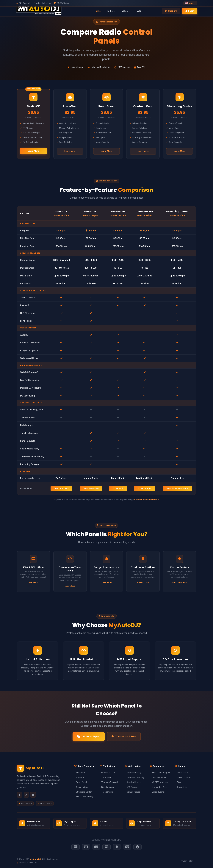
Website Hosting (133, 773)
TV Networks (106, 792)
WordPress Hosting (134, 777)
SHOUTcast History (84, 797)
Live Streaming (107, 787)
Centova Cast (81, 787)
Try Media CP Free (124, 736)
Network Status (183, 777)
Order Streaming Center (177, 488)
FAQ (178, 782)
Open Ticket (182, 773)
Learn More (33, 151)
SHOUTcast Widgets (160, 773)
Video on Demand (109, 782)
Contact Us (181, 787)
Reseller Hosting (133, 782)
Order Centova (144, 488)
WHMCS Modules (159, 782)
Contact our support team (147, 500)
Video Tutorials (158, 792)
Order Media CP (61, 488)
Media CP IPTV (107, 773)
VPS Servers (131, 787)
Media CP (80, 773)
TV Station (105, 777)
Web (140, 11)
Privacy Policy (187, 861)
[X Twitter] (26, 795)
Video (126, 11)
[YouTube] (33, 795)
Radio (111, 11)
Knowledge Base (159, 787)
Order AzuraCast (91, 488)
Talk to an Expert (89, 736)
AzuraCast (80, 777)
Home (98, 11)
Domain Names (132, 792)
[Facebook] (20, 795)
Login (190, 11)
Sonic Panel (80, 782)
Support (171, 11)
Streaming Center (83, 792)
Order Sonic (118, 488)
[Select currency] (190, 3)
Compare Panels (158, 777)
